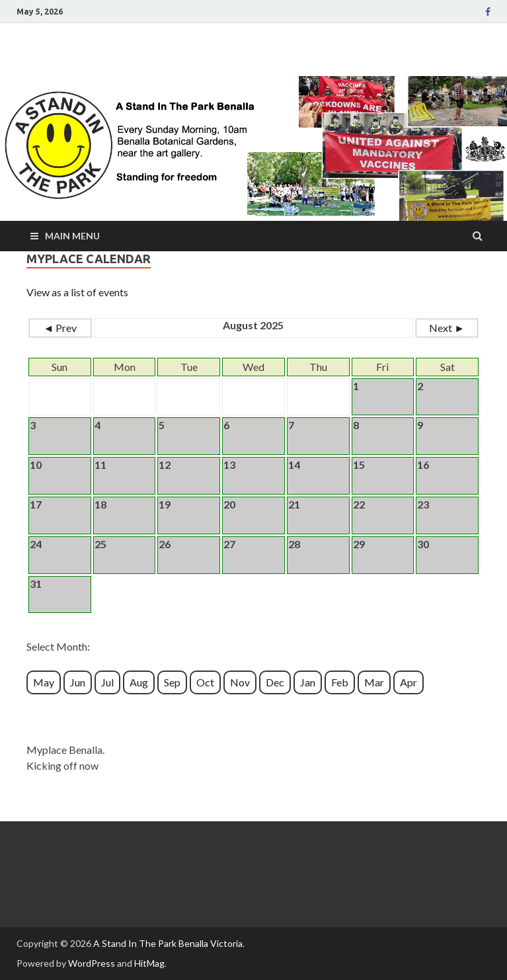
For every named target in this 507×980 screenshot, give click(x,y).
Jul (107, 682)
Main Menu (72, 236)
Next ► (447, 328)
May (44, 682)
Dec (275, 682)
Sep (172, 682)
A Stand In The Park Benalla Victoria (168, 943)
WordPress (92, 963)
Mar (374, 682)
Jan (308, 682)
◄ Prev (60, 328)
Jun (78, 682)
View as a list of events (77, 292)
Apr (409, 682)
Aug (139, 682)
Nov (240, 682)
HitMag (149, 963)
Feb (340, 682)
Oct (205, 682)
